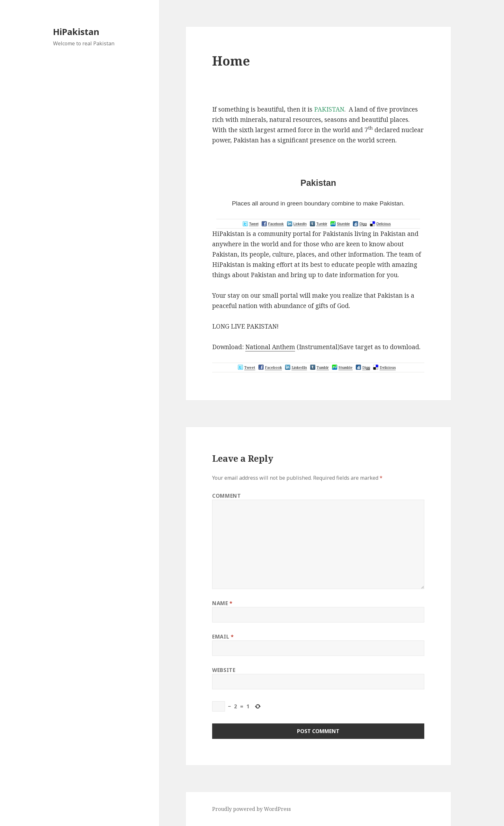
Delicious (384, 224)
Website (224, 670)
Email (223, 637)
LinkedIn (300, 224)
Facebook (276, 224)
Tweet (254, 224)
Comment (226, 496)
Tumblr (322, 224)
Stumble (343, 224)
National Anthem (270, 347)
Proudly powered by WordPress (252, 809)
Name (222, 603)
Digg (363, 224)
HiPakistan (76, 32)
